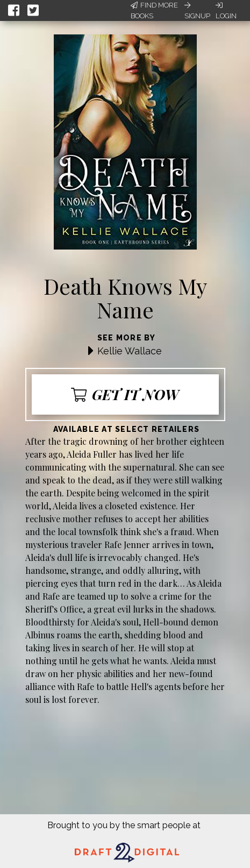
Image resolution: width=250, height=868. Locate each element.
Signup (197, 11)
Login (226, 11)
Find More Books (154, 10)
